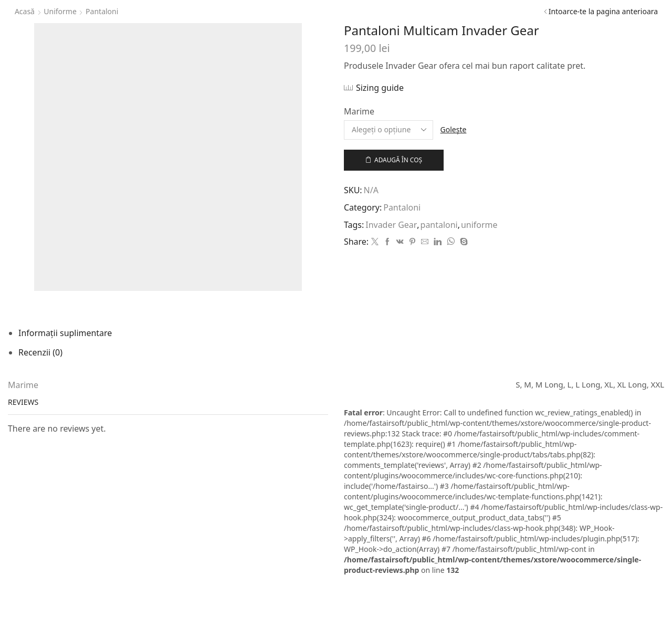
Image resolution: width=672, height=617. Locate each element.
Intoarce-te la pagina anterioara (603, 11)
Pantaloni (102, 11)
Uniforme (60, 11)
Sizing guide (380, 88)
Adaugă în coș (398, 160)
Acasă (25, 11)
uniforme (479, 225)
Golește (454, 129)
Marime (359, 111)
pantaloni (439, 225)
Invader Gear (391, 225)
